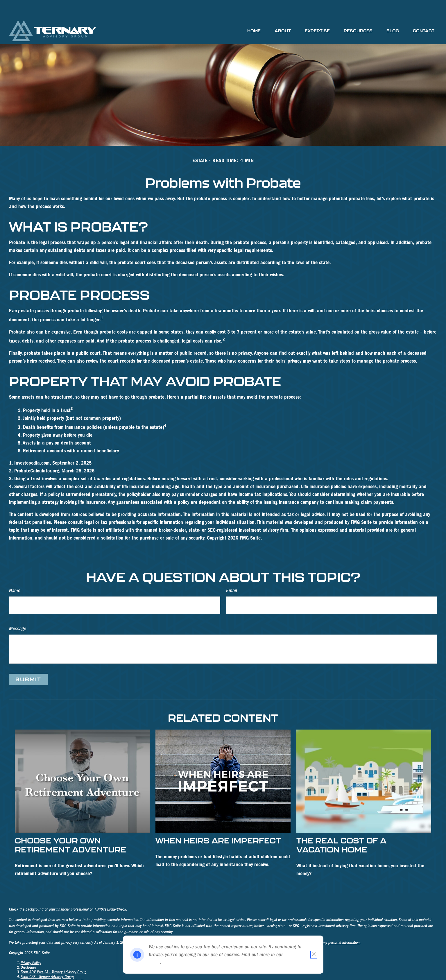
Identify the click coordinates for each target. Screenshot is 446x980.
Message (18, 611)
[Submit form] (28, 662)
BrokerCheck (117, 892)
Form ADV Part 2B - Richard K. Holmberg (52, 969)
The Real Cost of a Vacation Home (341, 827)
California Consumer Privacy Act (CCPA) (165, 925)
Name (15, 573)
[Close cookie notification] (314, 955)
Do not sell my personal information (333, 925)
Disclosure (28, 950)
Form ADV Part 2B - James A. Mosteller (50, 964)
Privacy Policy (31, 945)
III (82, 964)
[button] (254, 13)
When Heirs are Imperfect (218, 823)
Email (232, 573)
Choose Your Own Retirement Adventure (70, 827)
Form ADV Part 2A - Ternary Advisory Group (54, 955)
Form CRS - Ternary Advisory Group (47, 959)
